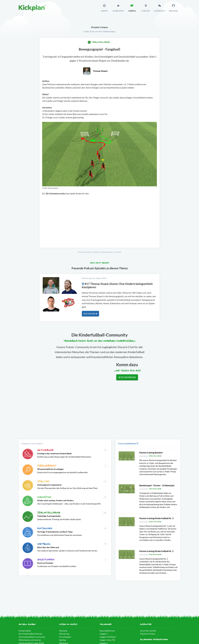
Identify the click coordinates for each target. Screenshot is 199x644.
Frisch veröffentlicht (128, 444)
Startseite (63, 631)
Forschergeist (65, 637)
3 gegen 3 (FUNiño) (108, 637)
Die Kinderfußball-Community (32, 637)
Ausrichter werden (148, 631)
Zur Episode (90, 314)
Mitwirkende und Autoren (30, 640)
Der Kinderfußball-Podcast (30, 634)
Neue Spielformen (107, 631)
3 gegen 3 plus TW (107, 640)
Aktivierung (64, 634)
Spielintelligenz (99, 42)
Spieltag (63, 640)
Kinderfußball (25, 631)
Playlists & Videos (148, 634)
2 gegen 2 (104, 634)
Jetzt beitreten (127, 377)
